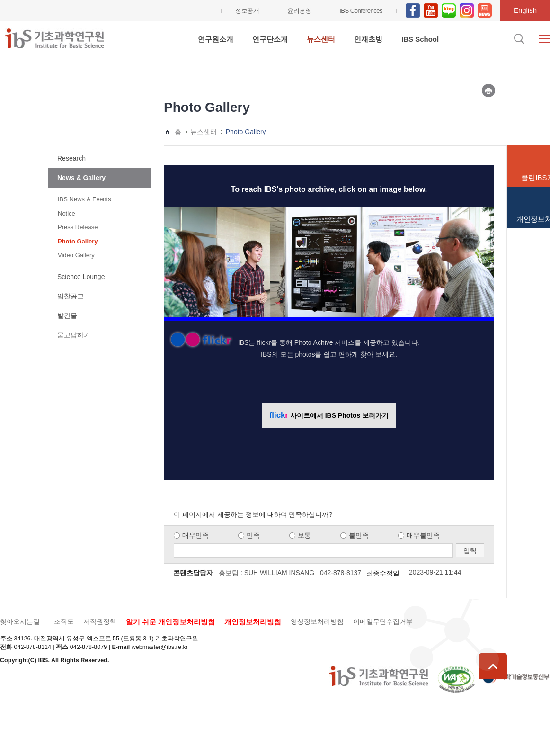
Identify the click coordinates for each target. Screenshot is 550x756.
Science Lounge (81, 277)
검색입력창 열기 (518, 39)
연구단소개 (270, 39)
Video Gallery (76, 255)
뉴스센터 (321, 39)
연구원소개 (216, 39)
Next (482, 260)
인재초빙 (368, 39)
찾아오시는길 (20, 621)
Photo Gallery (78, 241)
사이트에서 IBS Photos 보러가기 (329, 415)
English (525, 10)
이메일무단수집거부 (383, 621)
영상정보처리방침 (317, 621)
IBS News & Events (84, 199)
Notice (67, 213)
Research (71, 158)
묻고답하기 (74, 335)
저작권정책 (100, 621)
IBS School (420, 39)
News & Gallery (81, 178)
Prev (176, 260)
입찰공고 (71, 296)
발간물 (67, 315)
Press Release (78, 227)
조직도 (64, 621)
